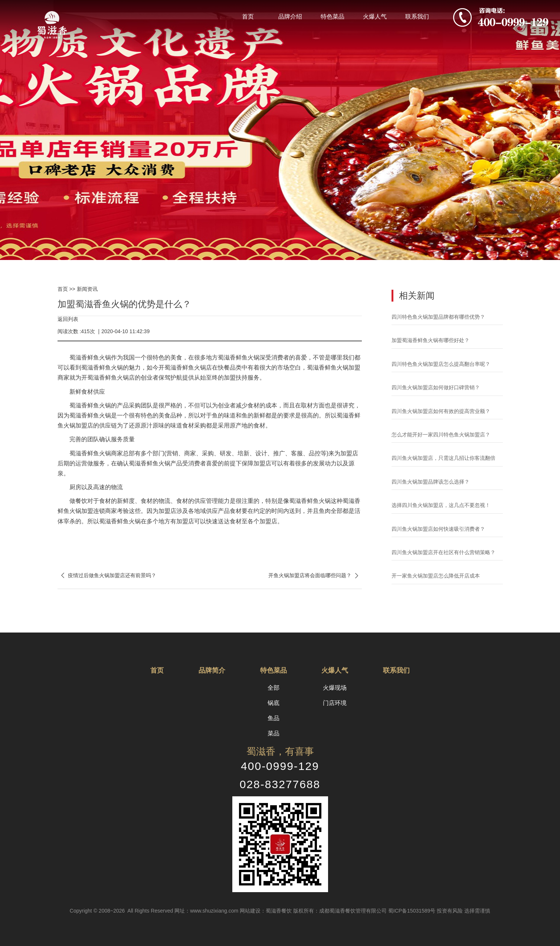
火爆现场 (335, 688)
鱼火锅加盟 (346, 368)
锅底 (274, 703)
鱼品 (274, 718)
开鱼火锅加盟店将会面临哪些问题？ (315, 576)
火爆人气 (375, 17)
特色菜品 (333, 17)
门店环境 (335, 703)
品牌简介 (212, 670)
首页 (248, 17)
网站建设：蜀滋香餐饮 (266, 911)
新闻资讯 (87, 289)
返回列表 (68, 319)
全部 (274, 688)
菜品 (274, 733)
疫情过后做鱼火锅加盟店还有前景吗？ (107, 576)
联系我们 (417, 17)
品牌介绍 (290, 17)
